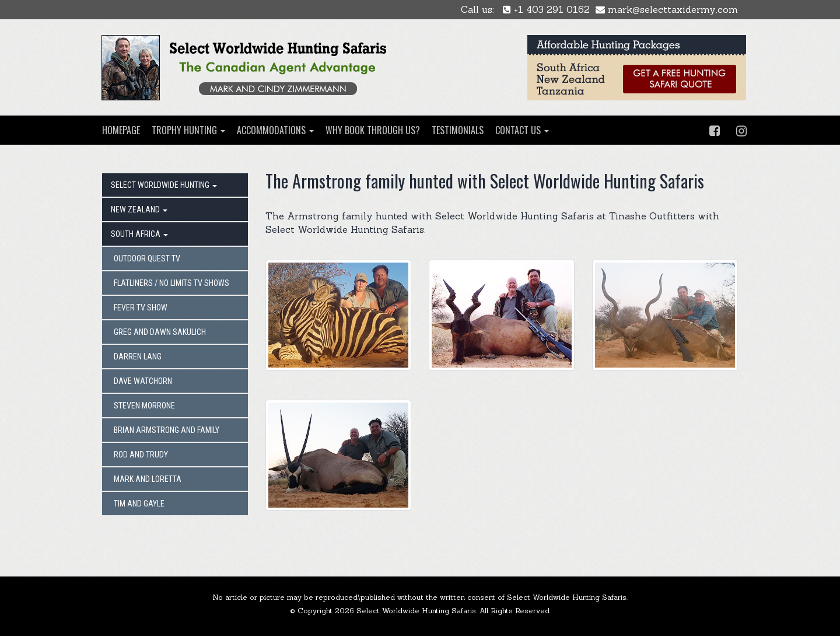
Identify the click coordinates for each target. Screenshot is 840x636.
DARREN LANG (138, 357)
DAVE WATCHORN (143, 381)
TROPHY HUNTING (188, 130)
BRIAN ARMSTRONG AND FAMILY (167, 430)
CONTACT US (522, 130)
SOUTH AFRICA (139, 234)
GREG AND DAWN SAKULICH (160, 332)
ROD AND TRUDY (141, 455)
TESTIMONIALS (458, 130)
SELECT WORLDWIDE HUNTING (164, 185)
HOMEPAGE (121, 130)
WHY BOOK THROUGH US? (373, 130)
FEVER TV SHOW (141, 307)
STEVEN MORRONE (144, 406)
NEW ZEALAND (139, 209)
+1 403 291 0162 (546, 9)
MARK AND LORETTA (148, 479)
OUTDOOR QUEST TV (147, 258)
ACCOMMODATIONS (275, 130)
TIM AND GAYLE (139, 504)
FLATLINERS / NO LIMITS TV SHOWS (171, 283)
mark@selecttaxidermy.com (667, 9)
